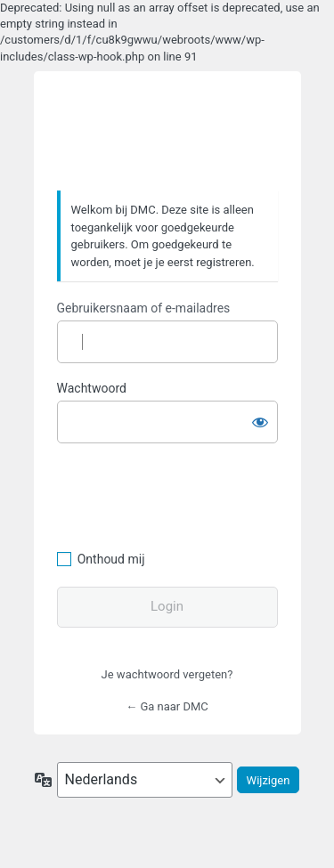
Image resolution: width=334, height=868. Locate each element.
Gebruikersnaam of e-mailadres (144, 308)
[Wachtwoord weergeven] (260, 418)
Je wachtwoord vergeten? (167, 674)
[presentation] (179, 494)
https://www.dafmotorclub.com (167, 132)
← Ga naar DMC (167, 706)
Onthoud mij (111, 559)
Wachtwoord (92, 388)
